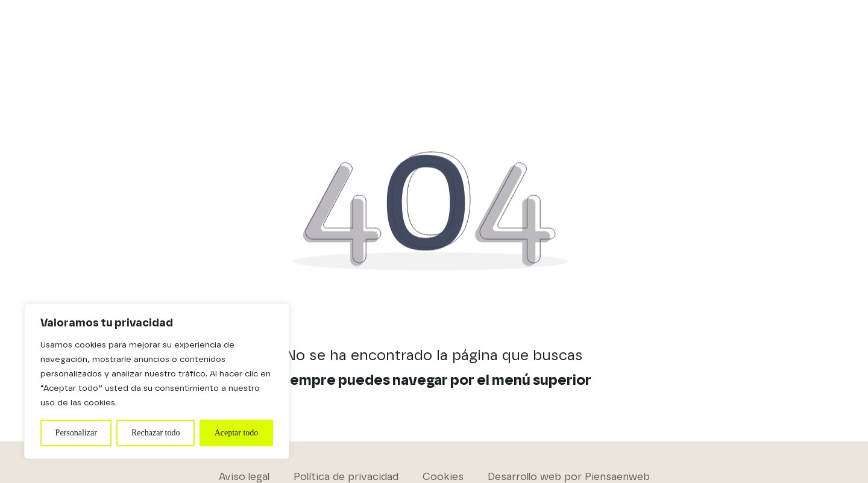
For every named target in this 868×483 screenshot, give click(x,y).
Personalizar (76, 433)
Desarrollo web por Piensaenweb (569, 477)
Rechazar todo (156, 433)
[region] (157, 381)
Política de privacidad (346, 477)
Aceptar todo (237, 433)
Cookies (443, 477)
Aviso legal (244, 477)
